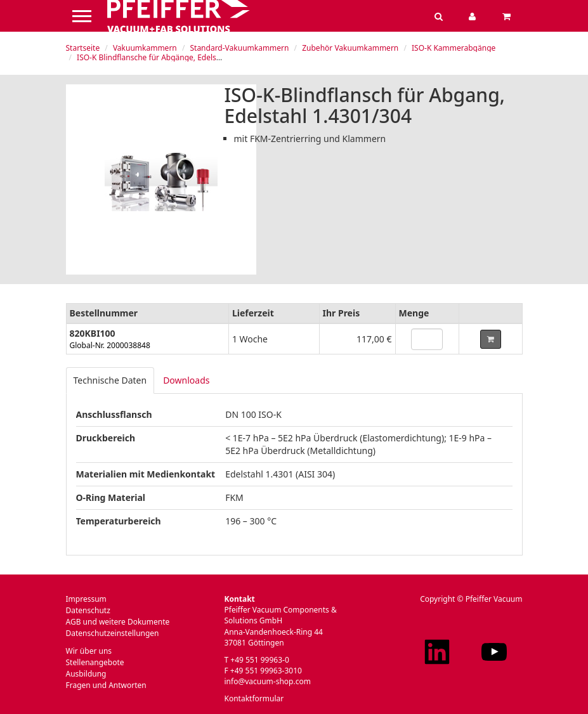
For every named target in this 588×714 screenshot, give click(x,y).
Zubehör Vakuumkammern (350, 48)
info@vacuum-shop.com (268, 681)
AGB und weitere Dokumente (118, 622)
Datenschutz (88, 610)
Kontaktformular (254, 698)
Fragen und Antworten (106, 685)
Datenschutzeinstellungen (113, 633)
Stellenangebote (95, 662)
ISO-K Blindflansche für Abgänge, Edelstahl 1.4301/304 (174, 57)
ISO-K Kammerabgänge (454, 48)
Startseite (83, 48)
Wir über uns (89, 651)
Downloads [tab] (186, 380)
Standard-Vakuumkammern (239, 48)
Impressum (86, 599)
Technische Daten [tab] (110, 380)
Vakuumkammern (145, 48)
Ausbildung (86, 674)
